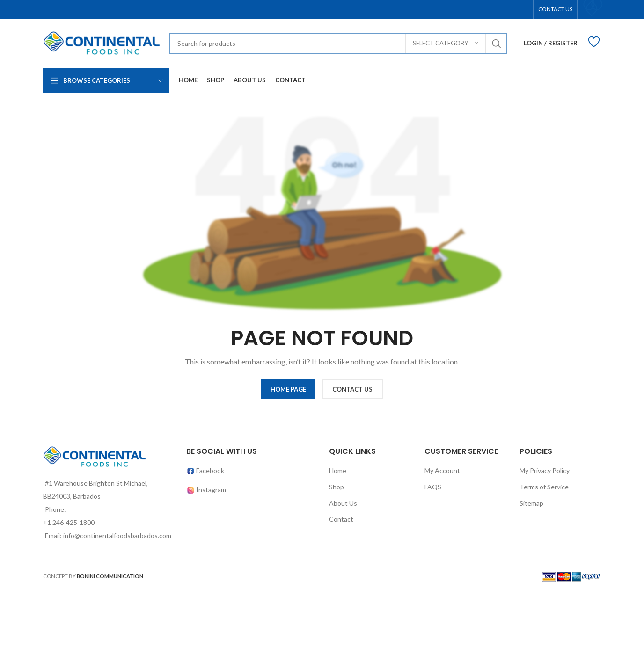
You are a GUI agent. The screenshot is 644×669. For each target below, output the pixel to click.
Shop (337, 487)
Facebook (205, 470)
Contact (341, 519)
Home (338, 470)
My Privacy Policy (545, 470)
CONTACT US (352, 389)
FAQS (433, 487)
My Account (442, 470)
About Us (343, 503)
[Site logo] (102, 42)
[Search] (338, 44)
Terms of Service (544, 487)
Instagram (211, 490)
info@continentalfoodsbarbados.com (117, 535)
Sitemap (531, 503)
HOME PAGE (288, 389)
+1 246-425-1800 (69, 522)
